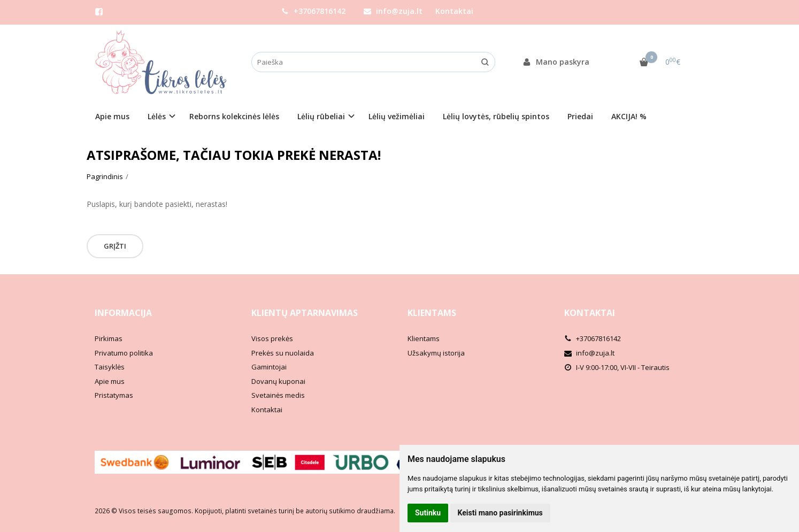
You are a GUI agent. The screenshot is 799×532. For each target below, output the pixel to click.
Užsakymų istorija (436, 353)
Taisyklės (110, 367)
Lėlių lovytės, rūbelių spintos (496, 116)
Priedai (580, 116)
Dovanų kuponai (278, 381)
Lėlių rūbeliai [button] (321, 116)
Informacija (123, 313)
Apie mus (112, 116)
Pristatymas (114, 395)
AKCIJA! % (629, 116)
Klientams (432, 313)
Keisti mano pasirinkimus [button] (500, 513)
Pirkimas (109, 338)
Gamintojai (269, 367)
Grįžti (115, 246)
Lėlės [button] (157, 116)
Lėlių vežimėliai (397, 116)
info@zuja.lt (393, 11)
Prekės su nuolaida (283, 353)
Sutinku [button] (428, 513)
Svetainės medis (278, 395)
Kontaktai (454, 11)
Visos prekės (272, 338)
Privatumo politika (124, 353)
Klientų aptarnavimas (305, 313)
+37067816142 (313, 11)
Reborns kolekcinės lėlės (234, 116)
